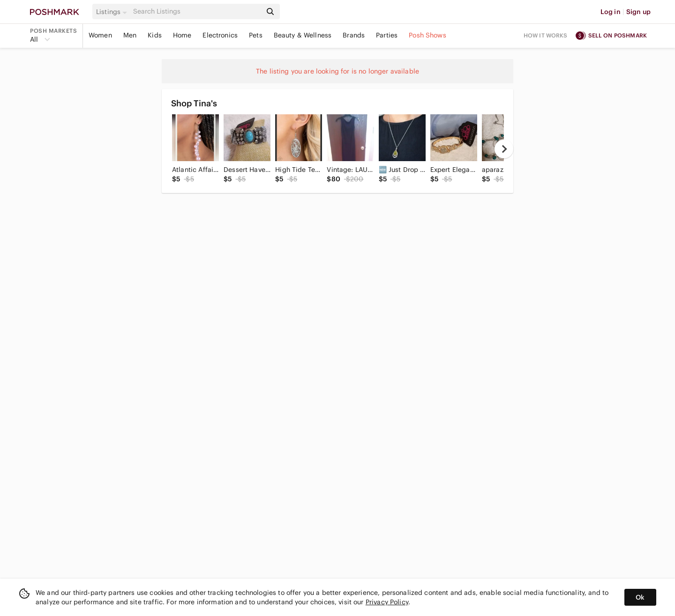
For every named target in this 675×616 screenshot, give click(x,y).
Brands (354, 35)
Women (100, 35)
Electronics (220, 35)
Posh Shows (427, 35)
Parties (387, 35)
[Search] (196, 11)
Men (130, 35)
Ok (640, 597)
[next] (504, 149)
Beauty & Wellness (303, 35)
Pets (256, 35)
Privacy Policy (387, 602)
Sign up (638, 12)
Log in (611, 12)
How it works (546, 35)
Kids (155, 35)
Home (182, 35)
